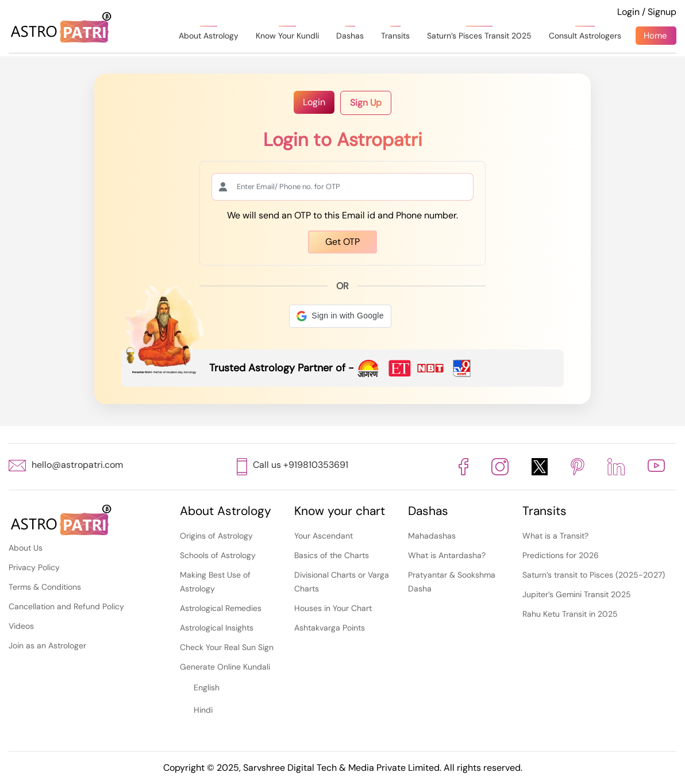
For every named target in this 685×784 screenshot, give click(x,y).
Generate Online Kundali (225, 667)
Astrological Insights (217, 628)
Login (314, 102)
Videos (21, 626)
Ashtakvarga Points (330, 628)
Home (655, 36)
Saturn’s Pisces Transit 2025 (479, 36)
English (207, 687)
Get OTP (342, 242)
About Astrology (209, 36)
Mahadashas (432, 536)
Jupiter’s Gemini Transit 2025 (577, 594)
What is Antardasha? (447, 555)
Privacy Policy (34, 567)
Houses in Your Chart (333, 608)
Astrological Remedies (221, 608)
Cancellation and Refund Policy (66, 606)
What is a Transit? (555, 536)
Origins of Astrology (216, 536)
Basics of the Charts (332, 555)
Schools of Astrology (218, 555)
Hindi (203, 710)
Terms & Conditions (45, 587)
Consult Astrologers (585, 36)
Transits (395, 36)
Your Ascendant (324, 536)
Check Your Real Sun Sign (227, 647)
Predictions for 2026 (561, 555)
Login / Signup (647, 12)
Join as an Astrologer (47, 645)
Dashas (350, 36)
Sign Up (366, 103)
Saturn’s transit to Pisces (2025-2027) (594, 575)
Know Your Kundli (287, 36)
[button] (340, 316)
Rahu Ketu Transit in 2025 (570, 614)
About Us (26, 548)
